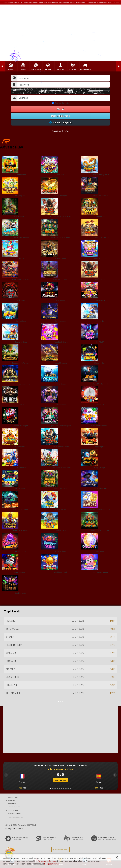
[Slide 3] (55, 788)
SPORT (48, 70)
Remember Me (60, 103)
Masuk (61, 109)
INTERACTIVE (85, 70)
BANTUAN (11, 800)
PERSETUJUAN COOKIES (16, 817)
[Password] (64, 85)
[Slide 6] (62, 788)
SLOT (23, 70)
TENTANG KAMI (13, 797)
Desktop (56, 131)
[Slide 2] (53, 788)
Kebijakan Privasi (52, 864)
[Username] (64, 78)
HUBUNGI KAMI (13, 810)
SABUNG (73, 70)
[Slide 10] (70, 788)
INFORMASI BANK (14, 807)
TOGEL (11, 70)
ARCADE (60, 70)
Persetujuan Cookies (47, 861)
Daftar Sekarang (60, 116)
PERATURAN (12, 804)
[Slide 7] (64, 788)
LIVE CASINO (36, 70)
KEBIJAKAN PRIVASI (15, 814)
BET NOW (60, 780)
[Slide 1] (51, 788)
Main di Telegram (61, 123)
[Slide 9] (68, 788)
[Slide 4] (57, 788)
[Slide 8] (66, 788)
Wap (67, 131)
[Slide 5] (59, 788)
